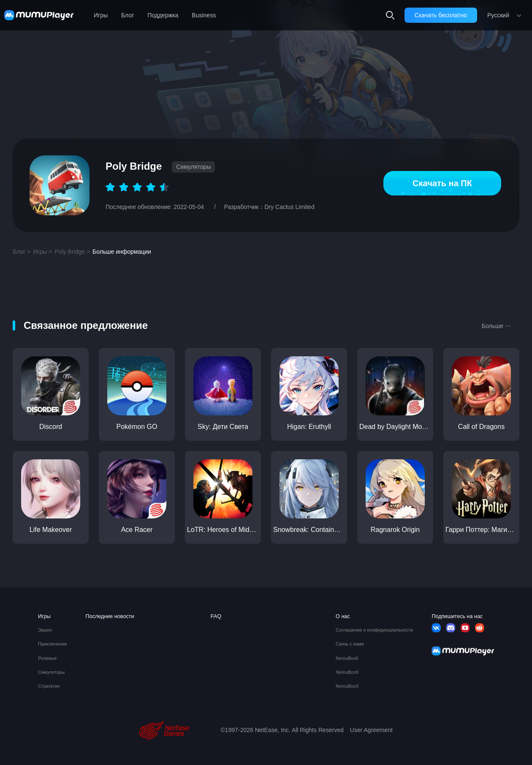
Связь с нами (350, 644)
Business (204, 15)
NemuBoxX (347, 686)
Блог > (22, 252)
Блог (128, 15)
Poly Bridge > (72, 252)
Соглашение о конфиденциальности (374, 630)
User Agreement (371, 730)
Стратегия (49, 686)
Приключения (52, 644)
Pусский (498, 15)
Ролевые (47, 658)
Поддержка (163, 15)
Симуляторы (51, 672)
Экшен (45, 630)
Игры (101, 15)
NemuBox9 (347, 672)
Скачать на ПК (442, 183)
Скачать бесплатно (441, 15)
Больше (496, 325)
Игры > (42, 252)
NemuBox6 (347, 658)
